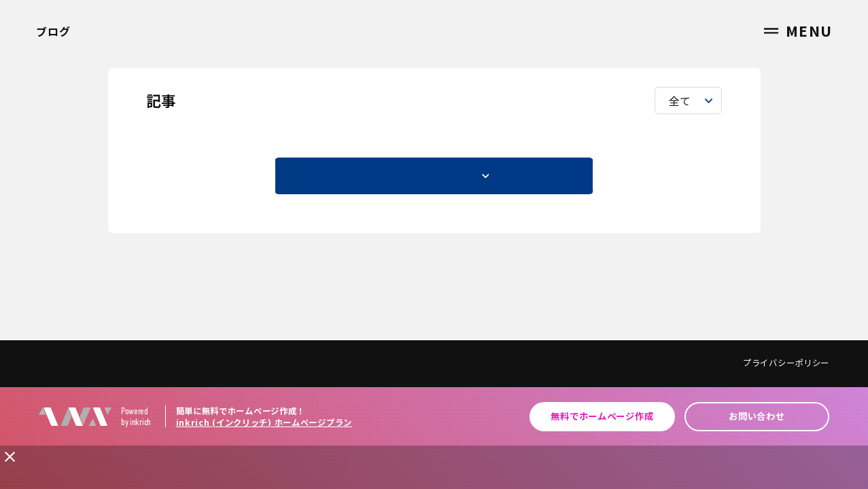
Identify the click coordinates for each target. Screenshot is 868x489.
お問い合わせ (757, 416)
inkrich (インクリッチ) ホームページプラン (264, 422)
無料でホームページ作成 (602, 416)
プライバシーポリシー (786, 363)
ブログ (53, 31)
